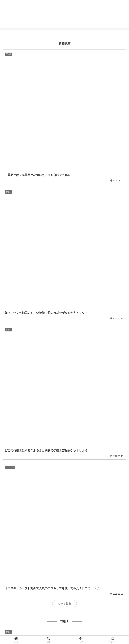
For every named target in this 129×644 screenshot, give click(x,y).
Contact (64, 633)
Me (107, 628)
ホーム (22, 628)
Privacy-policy (64, 628)
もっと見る (64, 147)
